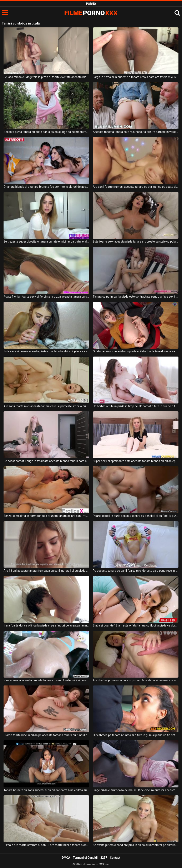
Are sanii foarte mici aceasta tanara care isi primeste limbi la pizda (46, 406)
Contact (115, 858)
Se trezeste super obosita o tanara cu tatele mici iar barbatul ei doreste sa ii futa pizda (46, 242)
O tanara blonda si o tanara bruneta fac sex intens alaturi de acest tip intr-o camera (46, 187)
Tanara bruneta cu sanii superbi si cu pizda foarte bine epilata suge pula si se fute (46, 790)
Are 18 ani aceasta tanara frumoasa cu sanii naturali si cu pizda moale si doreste (46, 571)
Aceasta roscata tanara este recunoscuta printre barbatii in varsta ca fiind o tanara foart (136, 132)
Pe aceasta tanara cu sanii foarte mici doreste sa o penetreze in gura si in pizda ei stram (136, 571)
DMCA (66, 858)
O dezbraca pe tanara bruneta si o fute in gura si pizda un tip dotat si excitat (136, 735)
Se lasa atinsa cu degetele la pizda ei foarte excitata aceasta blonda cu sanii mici (46, 77)
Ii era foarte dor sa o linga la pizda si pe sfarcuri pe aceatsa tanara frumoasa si (46, 625)
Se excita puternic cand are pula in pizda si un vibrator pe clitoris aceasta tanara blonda (136, 845)
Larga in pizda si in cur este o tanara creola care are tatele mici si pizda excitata (136, 77)
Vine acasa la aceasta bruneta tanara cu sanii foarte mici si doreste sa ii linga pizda (46, 680)
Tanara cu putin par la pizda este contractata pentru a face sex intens (136, 297)
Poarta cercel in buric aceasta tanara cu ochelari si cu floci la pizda (136, 516)
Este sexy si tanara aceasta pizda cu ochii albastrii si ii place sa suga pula (46, 351)
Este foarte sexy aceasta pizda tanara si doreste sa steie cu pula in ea (136, 242)
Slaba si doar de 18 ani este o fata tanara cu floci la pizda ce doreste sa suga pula (136, 625)
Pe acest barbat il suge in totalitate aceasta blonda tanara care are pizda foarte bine (46, 461)
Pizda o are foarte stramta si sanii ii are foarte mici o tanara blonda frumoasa (46, 845)
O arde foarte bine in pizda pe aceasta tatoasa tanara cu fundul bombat (46, 735)
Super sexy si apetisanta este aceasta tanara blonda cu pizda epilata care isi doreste (136, 461)
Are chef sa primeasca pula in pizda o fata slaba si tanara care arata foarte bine (136, 680)
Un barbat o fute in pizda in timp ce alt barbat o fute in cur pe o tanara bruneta (136, 406)
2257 (104, 858)
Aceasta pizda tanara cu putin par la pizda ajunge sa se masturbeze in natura (46, 132)
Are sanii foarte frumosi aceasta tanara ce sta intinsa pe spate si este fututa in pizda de (136, 187)
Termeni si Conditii (85, 858)
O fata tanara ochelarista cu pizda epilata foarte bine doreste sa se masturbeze (136, 351)
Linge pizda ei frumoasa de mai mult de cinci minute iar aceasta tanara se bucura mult (136, 790)
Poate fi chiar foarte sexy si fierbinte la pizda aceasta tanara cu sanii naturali (46, 297)
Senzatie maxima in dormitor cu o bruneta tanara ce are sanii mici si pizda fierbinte (46, 516)
